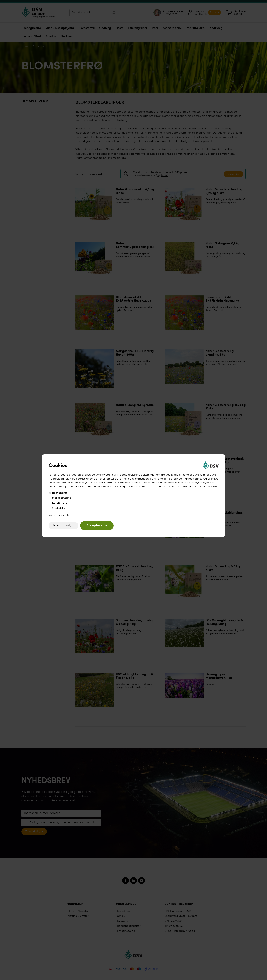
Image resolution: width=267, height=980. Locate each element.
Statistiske (59, 509)
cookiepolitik (209, 487)
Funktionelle (60, 503)
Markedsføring (62, 498)
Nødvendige (60, 493)
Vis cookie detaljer (60, 515)
